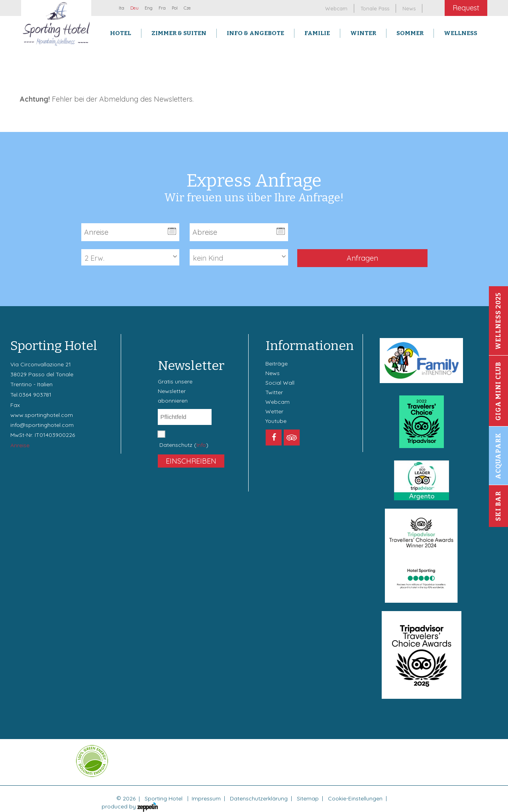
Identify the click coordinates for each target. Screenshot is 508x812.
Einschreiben (191, 461)
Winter (363, 33)
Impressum (206, 798)
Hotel (121, 33)
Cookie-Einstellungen (355, 798)
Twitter (274, 392)
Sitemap (308, 798)
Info (201, 445)
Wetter (274, 411)
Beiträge (277, 364)
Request (466, 8)
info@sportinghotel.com (42, 425)
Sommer (410, 33)
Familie (317, 33)
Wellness (461, 33)
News (273, 373)
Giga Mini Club (498, 391)
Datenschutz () (184, 445)
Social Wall (280, 383)
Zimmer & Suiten (179, 33)
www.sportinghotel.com (42, 415)
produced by (130, 806)
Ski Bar (498, 506)
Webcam (278, 402)
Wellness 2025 (498, 321)
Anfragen (362, 258)
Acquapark (498, 456)
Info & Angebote (255, 33)
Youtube (276, 421)
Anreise (20, 445)
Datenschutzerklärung (259, 798)
